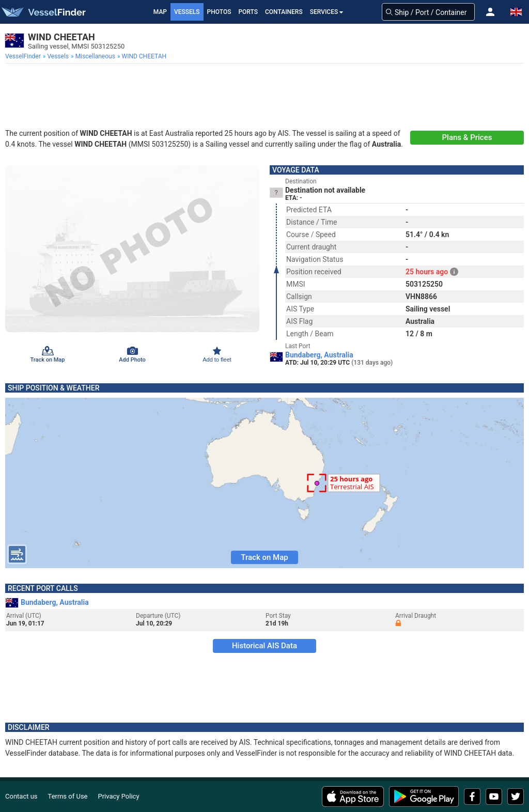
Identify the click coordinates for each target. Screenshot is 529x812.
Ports (248, 12)
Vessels (187, 12)
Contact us (21, 796)
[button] (490, 12)
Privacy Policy (119, 796)
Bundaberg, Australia (319, 355)
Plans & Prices (467, 137)
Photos (219, 12)
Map (160, 12)
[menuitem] (24, 56)
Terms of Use (68, 796)
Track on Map (264, 557)
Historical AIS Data (264, 646)
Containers (284, 12)
